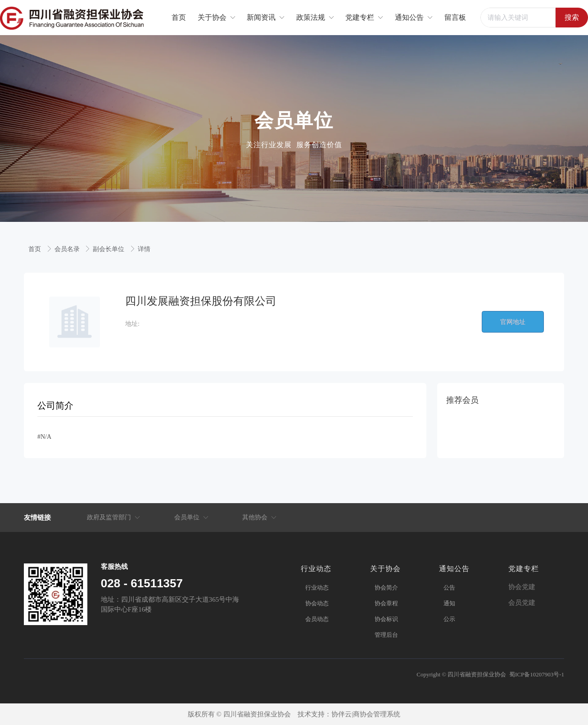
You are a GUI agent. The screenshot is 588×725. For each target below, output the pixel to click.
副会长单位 (109, 249)
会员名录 (68, 249)
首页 (36, 249)
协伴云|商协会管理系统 (366, 714)
